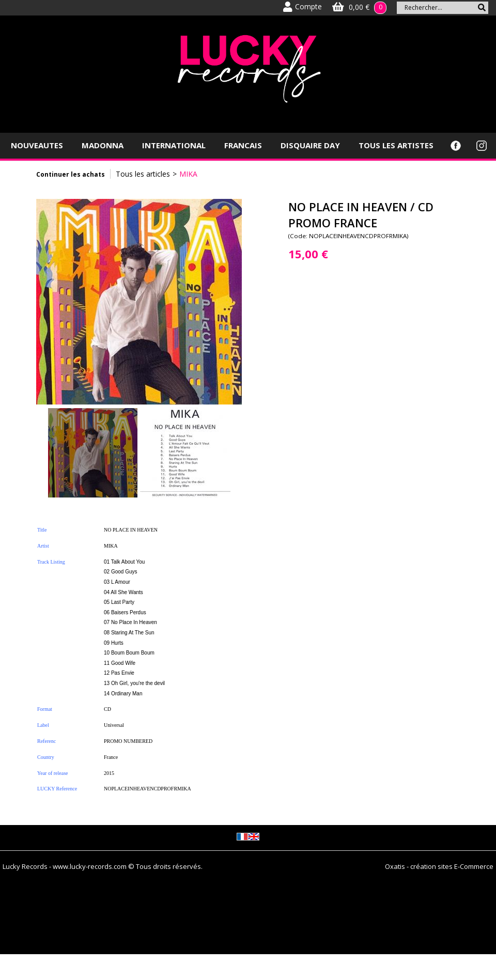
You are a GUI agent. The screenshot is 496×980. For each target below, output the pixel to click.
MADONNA (103, 145)
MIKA (188, 174)
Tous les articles (143, 174)
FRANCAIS (243, 145)
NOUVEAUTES (37, 145)
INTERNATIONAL (174, 145)
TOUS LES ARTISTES (396, 145)
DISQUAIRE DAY (310, 145)
